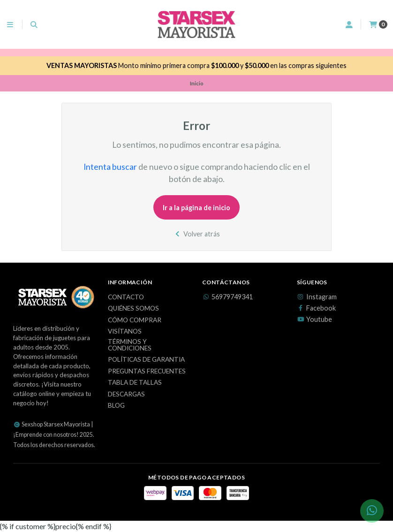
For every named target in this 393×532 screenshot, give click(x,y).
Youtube (314, 319)
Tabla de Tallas (135, 383)
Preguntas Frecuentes (147, 372)
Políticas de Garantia (146, 360)
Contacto (126, 297)
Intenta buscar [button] (110, 167)
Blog (116, 406)
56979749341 (227, 297)
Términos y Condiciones (130, 345)
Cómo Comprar (135, 320)
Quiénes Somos (133, 309)
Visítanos (125, 332)
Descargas (126, 395)
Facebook (316, 308)
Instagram (317, 297)
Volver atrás (197, 234)
